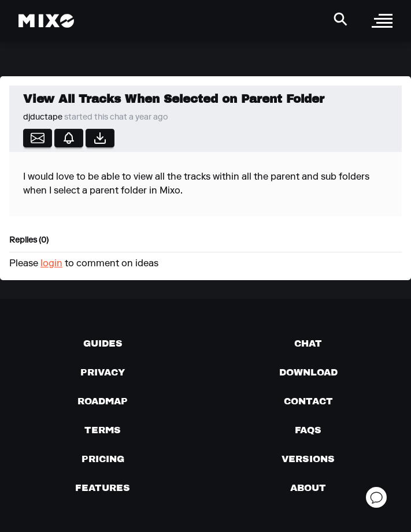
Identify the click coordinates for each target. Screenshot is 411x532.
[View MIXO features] (103, 488)
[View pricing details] (103, 459)
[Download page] (308, 372)
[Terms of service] (103, 430)
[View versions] (308, 459)
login (51, 264)
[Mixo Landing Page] (46, 21)
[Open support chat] (376, 497)
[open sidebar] (382, 21)
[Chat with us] (308, 343)
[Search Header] (340, 19)
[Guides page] (103, 343)
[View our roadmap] (103, 401)
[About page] (308, 488)
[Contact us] (308, 401)
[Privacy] (103, 372)
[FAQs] (308, 430)
